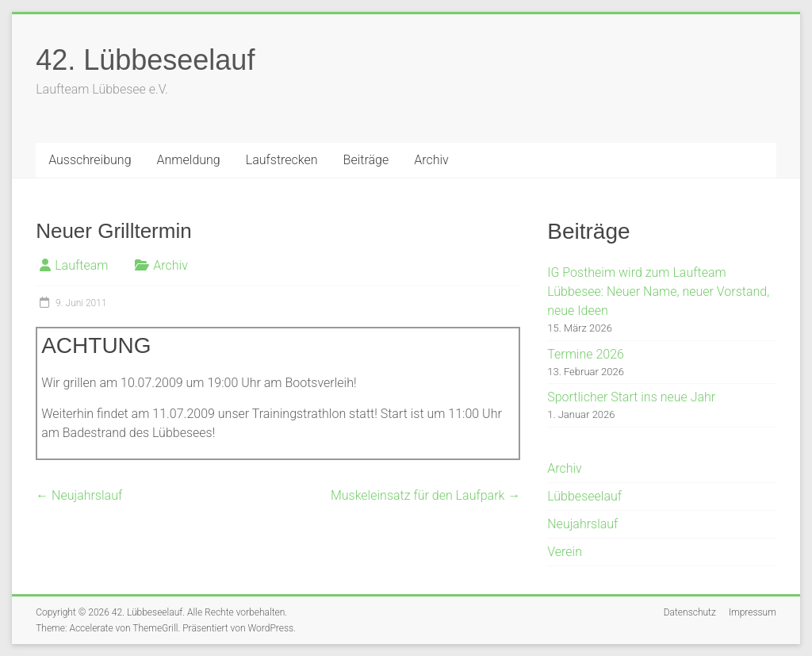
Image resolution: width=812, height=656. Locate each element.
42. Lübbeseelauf (145, 60)
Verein (565, 552)
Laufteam (81, 265)
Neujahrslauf (79, 495)
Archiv (431, 160)
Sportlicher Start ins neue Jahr (631, 397)
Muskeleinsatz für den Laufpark (425, 495)
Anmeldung (189, 160)
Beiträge (366, 160)
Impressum (753, 612)
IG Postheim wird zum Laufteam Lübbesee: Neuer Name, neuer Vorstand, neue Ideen (658, 292)
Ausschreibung (90, 160)
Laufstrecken (282, 160)
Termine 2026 (586, 354)
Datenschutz (690, 612)
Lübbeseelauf (584, 496)
